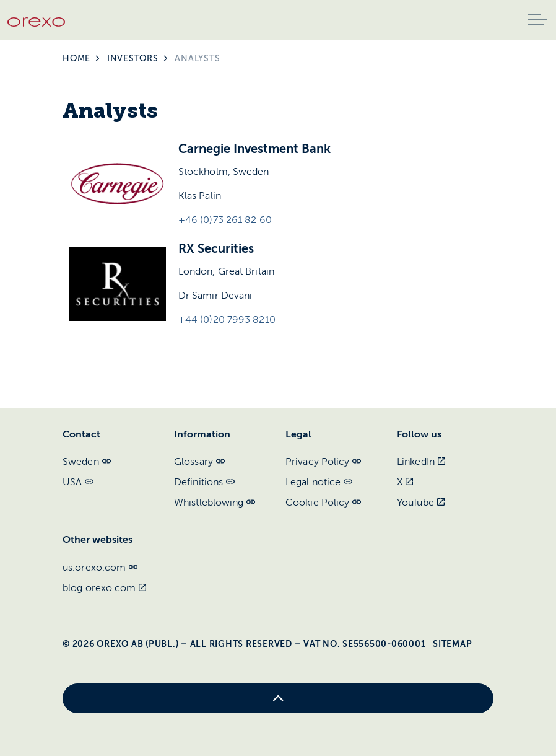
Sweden (87, 462)
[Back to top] (278, 698)
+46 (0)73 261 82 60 (225, 220)
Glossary (199, 462)
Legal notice (319, 482)
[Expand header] (537, 20)
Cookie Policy (323, 503)
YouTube (421, 503)
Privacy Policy (324, 462)
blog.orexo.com (105, 588)
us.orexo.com (100, 568)
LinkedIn (421, 462)
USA (78, 482)
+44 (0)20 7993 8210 (227, 320)
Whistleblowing (215, 503)
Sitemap (452, 644)
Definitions (204, 482)
